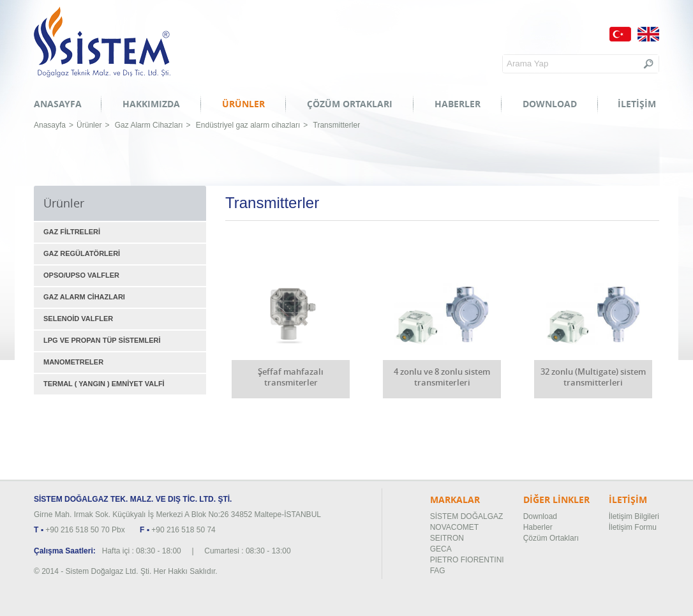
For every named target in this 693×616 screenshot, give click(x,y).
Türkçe (620, 34)
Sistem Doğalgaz (102, 42)
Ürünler (89, 125)
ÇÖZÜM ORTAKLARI (350, 104)
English (648, 34)
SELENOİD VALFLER (78, 319)
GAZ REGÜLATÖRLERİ (82, 253)
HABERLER (458, 104)
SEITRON (447, 538)
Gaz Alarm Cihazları (149, 125)
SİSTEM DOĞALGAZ (467, 516)
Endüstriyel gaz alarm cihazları (248, 125)
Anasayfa (50, 125)
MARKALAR (455, 500)
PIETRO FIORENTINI (467, 560)
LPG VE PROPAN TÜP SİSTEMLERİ (102, 340)
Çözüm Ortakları (551, 538)
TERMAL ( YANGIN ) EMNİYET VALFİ (104, 384)
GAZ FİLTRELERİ (72, 232)
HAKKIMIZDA (151, 104)
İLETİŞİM (637, 104)
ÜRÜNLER (243, 104)
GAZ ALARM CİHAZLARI (84, 297)
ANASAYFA (58, 104)
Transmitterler (337, 125)
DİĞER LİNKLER (556, 500)
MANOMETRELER (73, 362)
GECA (441, 549)
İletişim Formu (633, 527)
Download (540, 516)
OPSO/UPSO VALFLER (81, 275)
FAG (438, 571)
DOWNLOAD (550, 104)
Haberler (538, 527)
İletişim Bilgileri (634, 516)
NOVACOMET (454, 527)
